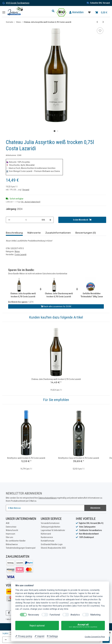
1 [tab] (55, 131)
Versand (26, 190)
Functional (55, 615)
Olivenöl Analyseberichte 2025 (53, 548)
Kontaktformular (48, 541)
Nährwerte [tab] (34, 233)
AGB (8, 523)
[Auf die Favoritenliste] (100, 31)
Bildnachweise (12, 544)
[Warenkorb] (101, 13)
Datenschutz (11, 527)
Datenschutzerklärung (48, 498)
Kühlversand (46, 534)
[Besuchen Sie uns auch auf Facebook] (9, 613)
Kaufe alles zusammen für (56, 306)
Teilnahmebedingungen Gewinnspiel (21, 548)
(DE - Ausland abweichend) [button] (31, 202)
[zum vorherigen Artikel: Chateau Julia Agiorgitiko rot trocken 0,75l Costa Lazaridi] (97, 22)
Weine (17, 251)
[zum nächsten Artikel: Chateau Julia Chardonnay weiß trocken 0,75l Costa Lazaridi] (103, 22)
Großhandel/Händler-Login (52, 544)
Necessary (34, 615)
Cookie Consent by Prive (95, 637)
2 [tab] (57, 131)
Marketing (95, 615)
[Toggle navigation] (4, 11)
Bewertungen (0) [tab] (86, 233)
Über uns (9, 537)
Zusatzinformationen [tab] (58, 233)
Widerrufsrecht (12, 530)
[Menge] (26, 220)
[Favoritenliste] (89, 13)
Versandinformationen (50, 523)
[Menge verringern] (9, 220)
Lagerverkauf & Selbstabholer (53, 530)
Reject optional (37, 626)
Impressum (10, 534)
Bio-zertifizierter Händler (16, 541)
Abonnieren (95, 508)
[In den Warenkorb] (82, 220)
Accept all (83, 626)
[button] (54, 11)
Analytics (75, 615)
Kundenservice (47, 537)
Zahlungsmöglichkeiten (51, 527)
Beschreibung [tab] (14, 233)
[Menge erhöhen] (50, 220)
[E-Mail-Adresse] (45, 508)
